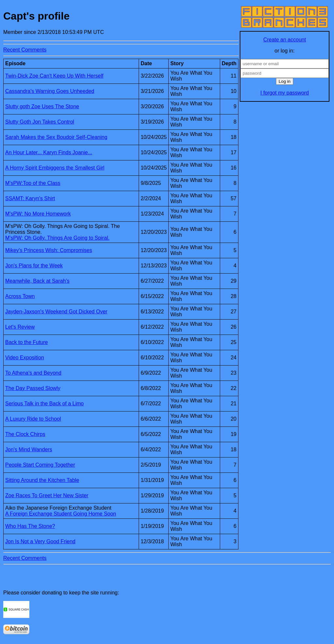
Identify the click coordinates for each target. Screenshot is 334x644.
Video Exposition (25, 358)
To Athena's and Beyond (33, 373)
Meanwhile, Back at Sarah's (37, 281)
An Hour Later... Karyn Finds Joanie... (49, 152)
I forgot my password (285, 93)
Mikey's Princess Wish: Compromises (49, 250)
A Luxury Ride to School (33, 419)
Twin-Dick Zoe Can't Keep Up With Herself (54, 76)
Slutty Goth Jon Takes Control (40, 122)
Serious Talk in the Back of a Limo (45, 404)
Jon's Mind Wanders (29, 449)
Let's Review (20, 327)
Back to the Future (27, 342)
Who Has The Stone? (30, 526)
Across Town (20, 296)
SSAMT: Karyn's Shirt (30, 198)
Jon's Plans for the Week (34, 266)
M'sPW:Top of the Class (33, 183)
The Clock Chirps (25, 434)
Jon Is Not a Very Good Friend (40, 541)
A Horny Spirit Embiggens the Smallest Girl (55, 168)
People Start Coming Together (40, 465)
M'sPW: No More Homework (38, 214)
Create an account (285, 40)
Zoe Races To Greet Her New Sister (47, 495)
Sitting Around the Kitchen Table (42, 480)
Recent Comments (25, 50)
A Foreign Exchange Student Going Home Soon (61, 514)
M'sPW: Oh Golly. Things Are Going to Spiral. (57, 238)
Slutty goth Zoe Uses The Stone (42, 106)
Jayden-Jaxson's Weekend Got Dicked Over (56, 312)
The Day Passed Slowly (33, 388)
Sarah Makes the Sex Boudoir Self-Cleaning (56, 137)
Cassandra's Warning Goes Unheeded (50, 91)
